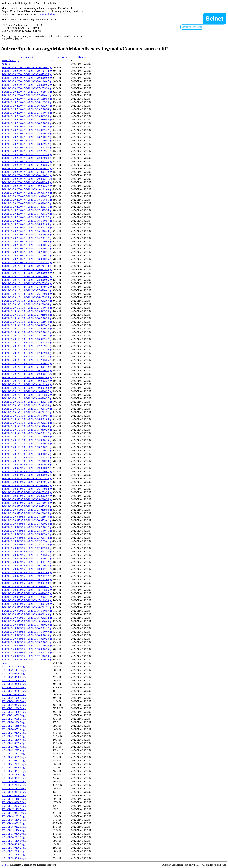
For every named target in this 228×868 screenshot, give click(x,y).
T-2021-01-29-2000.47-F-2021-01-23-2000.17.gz (27, 137)
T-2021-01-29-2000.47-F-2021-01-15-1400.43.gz (27, 231)
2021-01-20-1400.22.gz (14, 775)
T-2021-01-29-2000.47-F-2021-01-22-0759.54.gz (27, 158)
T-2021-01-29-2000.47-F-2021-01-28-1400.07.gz (27, 81)
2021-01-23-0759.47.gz (14, 743)
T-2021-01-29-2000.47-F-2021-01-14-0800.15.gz (27, 245)
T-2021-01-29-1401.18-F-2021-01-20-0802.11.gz (27, 374)
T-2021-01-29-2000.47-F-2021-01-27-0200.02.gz (27, 95)
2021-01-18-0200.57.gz (14, 802)
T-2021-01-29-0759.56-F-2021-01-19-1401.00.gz (27, 579)
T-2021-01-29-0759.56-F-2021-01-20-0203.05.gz (27, 572)
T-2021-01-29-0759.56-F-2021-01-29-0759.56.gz (27, 464)
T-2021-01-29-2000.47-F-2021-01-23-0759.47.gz (27, 144)
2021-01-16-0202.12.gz (14, 827)
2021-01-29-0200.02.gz (14, 677)
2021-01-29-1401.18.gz (14, 670)
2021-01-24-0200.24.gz (14, 733)
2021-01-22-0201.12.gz (14, 761)
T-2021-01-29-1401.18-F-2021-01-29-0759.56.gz (27, 269)
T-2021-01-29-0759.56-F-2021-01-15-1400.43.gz (27, 621)
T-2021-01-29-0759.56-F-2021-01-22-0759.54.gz (27, 548)
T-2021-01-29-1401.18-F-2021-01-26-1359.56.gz (27, 297)
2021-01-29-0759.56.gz (14, 673)
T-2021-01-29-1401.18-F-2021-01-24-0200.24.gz (27, 329)
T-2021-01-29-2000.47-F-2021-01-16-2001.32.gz (27, 217)
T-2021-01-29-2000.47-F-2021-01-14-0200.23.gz (27, 249)
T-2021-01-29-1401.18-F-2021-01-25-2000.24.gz (27, 304)
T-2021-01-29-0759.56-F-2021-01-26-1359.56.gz (27, 492)
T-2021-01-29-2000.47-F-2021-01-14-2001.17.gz (27, 238)
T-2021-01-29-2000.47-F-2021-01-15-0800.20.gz (27, 235)
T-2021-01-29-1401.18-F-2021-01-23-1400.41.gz (27, 336)
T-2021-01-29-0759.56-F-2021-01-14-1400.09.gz (27, 632)
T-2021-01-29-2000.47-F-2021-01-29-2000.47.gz (27, 67)
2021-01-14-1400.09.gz (14, 841)
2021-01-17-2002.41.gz (14, 806)
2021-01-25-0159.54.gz (14, 719)
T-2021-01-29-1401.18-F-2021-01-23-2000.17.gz (27, 332)
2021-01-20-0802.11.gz (14, 778)
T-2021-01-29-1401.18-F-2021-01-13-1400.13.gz (27, 451)
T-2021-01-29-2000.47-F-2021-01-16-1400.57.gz (27, 221)
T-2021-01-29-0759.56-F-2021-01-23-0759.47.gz (27, 534)
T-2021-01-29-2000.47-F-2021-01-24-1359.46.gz (27, 127)
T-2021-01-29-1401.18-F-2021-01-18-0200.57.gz (27, 398)
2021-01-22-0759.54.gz (14, 757)
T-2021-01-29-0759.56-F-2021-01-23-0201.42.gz (27, 538)
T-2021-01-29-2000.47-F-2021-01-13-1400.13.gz (27, 255)
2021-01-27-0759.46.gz (14, 691)
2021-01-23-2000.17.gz (14, 736)
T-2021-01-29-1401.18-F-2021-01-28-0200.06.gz (27, 280)
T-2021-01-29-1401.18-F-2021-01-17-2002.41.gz (27, 402)
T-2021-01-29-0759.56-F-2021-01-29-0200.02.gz (27, 468)
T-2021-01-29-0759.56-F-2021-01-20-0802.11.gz (27, 569)
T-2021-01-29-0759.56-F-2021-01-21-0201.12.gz (27, 562)
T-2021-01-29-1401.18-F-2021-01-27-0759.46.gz (27, 287)
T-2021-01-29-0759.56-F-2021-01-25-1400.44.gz (27, 503)
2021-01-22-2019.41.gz (14, 750)
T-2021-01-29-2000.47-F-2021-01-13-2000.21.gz (27, 252)
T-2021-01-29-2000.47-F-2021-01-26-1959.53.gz (27, 99)
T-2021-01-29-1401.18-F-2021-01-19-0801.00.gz (27, 388)
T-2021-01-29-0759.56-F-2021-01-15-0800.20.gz (27, 625)
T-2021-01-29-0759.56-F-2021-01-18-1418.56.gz (27, 590)
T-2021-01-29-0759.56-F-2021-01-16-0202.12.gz (27, 618)
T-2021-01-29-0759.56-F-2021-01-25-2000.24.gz (27, 499)
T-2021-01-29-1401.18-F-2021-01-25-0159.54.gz (27, 315)
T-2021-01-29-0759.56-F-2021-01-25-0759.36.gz (27, 506)
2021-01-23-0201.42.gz (14, 747)
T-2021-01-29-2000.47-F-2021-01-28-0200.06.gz (27, 85)
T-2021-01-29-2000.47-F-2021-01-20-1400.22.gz (27, 175)
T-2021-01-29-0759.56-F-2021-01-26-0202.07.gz (27, 496)
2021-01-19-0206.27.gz (14, 795)
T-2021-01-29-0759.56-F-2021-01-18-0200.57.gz (27, 593)
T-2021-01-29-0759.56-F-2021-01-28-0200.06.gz (27, 475)
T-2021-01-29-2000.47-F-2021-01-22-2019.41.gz (27, 151)
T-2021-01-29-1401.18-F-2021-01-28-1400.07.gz (27, 276)
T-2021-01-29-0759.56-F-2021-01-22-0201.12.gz (27, 552)
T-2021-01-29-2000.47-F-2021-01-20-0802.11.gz (27, 179)
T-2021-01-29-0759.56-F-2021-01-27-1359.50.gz (27, 478)
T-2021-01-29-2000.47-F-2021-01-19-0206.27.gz (27, 196)
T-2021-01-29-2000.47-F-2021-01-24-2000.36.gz (27, 123)
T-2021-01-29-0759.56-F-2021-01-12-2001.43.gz (27, 653)
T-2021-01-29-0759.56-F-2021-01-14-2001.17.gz (27, 628)
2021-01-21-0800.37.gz (14, 768)
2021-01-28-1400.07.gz (14, 680)
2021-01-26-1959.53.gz (14, 698)
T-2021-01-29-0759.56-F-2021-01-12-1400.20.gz (27, 656)
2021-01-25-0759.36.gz (14, 715)
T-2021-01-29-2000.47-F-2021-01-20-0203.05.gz (27, 182)
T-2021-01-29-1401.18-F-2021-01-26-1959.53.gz (27, 294)
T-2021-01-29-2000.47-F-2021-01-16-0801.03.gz (27, 224)
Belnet (5, 865)
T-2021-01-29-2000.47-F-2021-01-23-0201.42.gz (27, 147)
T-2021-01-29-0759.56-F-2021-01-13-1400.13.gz (27, 646)
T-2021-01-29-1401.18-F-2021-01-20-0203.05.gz (27, 377)
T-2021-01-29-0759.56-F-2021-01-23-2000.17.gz (27, 527)
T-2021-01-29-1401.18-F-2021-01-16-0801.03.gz (27, 419)
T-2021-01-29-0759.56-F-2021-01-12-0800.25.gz (27, 660)
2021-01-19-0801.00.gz (14, 792)
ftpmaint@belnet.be (48, 14)
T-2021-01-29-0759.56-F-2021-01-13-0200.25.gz (27, 649)
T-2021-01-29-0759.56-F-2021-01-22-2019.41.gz (27, 541)
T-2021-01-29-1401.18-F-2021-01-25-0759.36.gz (27, 311)
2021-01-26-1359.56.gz (14, 701)
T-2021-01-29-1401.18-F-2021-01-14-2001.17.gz (27, 433)
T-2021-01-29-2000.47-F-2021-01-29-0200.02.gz (27, 78)
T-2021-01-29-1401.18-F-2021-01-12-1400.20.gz (27, 461)
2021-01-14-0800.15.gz (14, 844)
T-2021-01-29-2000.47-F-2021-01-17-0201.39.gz (27, 214)
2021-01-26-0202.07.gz (14, 705)
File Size (60, 57)
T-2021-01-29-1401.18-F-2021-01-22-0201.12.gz (27, 356)
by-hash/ (6, 64)
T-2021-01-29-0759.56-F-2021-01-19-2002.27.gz (27, 576)
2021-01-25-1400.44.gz (14, 712)
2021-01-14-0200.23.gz (14, 848)
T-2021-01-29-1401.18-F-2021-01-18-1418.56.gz (27, 395)
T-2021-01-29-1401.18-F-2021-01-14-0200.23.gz (27, 444)
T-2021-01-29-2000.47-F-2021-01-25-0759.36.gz (27, 116)
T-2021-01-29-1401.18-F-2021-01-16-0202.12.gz (27, 423)
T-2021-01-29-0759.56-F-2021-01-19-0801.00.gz (27, 583)
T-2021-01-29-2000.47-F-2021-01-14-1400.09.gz (27, 242)
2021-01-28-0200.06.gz (14, 684)
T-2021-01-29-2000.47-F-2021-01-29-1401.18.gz (27, 71)
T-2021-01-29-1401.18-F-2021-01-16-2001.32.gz (27, 412)
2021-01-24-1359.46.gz (14, 726)
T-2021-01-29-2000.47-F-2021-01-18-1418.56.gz (27, 200)
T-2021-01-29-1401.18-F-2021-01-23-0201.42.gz (27, 343)
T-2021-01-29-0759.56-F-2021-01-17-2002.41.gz (27, 597)
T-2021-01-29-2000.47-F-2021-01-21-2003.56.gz (27, 165)
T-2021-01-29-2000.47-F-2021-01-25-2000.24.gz (27, 109)
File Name (25, 57)
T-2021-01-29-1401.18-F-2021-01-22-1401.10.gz (27, 350)
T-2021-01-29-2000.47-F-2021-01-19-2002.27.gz (27, 186)
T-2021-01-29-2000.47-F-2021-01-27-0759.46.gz (27, 92)
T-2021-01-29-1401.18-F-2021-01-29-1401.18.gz (27, 266)
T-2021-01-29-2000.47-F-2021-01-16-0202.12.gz (27, 228)
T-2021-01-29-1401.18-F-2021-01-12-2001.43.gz (27, 458)
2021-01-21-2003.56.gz (14, 764)
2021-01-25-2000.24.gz (14, 708)
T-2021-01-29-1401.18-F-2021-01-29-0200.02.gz (27, 273)
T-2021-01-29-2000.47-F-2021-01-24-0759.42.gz (27, 130)
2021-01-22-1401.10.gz (14, 754)
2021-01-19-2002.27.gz (14, 785)
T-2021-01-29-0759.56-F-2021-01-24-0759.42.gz (27, 520)
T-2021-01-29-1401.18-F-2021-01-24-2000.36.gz (27, 318)
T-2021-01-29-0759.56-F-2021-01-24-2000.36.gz (27, 513)
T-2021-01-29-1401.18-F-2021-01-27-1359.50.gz (27, 283)
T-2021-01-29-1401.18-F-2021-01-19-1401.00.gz (27, 384)
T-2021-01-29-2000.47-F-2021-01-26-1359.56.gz (27, 102)
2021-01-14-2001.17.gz (14, 837)
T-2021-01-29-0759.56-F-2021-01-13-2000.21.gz (27, 642)
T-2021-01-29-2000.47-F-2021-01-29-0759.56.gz (27, 74)
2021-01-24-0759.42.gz (14, 729)
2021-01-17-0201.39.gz (14, 813)
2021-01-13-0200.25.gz (14, 858)
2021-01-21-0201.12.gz (14, 771)
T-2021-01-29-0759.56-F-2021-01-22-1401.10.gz (27, 545)
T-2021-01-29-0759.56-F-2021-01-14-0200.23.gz (27, 639)
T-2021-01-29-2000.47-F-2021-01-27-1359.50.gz (27, 88)
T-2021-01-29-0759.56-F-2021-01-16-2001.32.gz (27, 607)
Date (81, 57)
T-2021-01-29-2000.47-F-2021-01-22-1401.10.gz (27, 154)
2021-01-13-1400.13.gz (14, 855)
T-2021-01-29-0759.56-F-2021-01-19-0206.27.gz (27, 586)
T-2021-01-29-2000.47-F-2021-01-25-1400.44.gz (27, 113)
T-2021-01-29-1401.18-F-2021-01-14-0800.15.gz (27, 440)
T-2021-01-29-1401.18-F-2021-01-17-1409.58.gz (27, 405)
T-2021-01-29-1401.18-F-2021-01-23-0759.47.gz (27, 339)
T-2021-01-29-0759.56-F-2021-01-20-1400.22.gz (27, 565)
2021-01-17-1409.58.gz (14, 809)
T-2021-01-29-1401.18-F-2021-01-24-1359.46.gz (27, 322)
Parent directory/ (10, 60)
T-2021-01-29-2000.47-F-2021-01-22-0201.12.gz (27, 161)
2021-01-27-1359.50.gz (14, 687)
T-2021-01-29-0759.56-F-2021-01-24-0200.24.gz (27, 524)
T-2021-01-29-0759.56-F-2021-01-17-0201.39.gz (27, 604)
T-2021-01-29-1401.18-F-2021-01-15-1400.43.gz (27, 426)
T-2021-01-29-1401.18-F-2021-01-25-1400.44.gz (27, 308)
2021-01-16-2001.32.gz (14, 816)
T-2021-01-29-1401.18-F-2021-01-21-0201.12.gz (27, 367)
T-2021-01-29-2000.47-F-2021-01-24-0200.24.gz (27, 134)
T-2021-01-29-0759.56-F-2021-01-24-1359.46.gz (27, 517)
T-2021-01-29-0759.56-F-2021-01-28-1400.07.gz (27, 471)
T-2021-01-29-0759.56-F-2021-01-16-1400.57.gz (27, 611)
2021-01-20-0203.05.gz (14, 781)
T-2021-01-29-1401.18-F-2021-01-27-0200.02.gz (27, 290)
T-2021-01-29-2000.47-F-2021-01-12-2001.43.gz (27, 262)
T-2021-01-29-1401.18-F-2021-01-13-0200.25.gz (27, 454)
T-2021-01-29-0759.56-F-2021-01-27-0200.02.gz (27, 485)
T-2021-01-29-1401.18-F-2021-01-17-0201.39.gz (27, 409)
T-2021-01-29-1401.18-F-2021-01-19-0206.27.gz (27, 391)
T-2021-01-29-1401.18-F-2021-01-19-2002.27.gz (27, 381)
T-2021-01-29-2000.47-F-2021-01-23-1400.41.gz (27, 141)
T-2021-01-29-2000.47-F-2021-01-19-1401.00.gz (27, 189)
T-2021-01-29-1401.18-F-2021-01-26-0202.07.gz (27, 301)
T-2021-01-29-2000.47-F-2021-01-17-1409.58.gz (27, 210)
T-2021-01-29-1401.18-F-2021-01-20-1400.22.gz (27, 370)
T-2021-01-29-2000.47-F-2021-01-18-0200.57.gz (27, 203)
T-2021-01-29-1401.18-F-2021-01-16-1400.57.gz (27, 416)
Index (5, 663)
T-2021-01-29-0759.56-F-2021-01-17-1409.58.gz (27, 600)
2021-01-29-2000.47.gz (14, 667)
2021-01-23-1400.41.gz (14, 740)
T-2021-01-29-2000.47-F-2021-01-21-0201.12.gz (27, 172)
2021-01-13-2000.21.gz (14, 851)
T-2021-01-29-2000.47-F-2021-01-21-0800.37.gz (27, 168)
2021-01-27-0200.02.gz (14, 694)
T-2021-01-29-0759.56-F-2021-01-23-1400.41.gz (27, 531)
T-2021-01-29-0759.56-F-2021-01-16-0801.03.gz (27, 614)
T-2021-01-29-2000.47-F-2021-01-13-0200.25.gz (27, 259)
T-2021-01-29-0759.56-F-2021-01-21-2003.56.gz (27, 555)
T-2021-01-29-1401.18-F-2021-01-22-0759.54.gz (27, 353)
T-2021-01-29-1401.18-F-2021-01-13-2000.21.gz (27, 447)
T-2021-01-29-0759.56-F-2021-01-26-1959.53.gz (27, 489)
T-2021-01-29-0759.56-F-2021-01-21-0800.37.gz (27, 559)
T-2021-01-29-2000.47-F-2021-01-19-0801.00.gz (27, 193)
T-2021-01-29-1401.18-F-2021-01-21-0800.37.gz (27, 363)
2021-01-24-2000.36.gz (14, 722)
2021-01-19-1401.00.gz (14, 788)
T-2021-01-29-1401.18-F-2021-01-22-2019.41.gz (27, 346)
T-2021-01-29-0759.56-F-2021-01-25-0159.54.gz (27, 510)
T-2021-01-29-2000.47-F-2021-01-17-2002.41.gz (27, 207)
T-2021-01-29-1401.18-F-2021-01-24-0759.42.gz (27, 325)
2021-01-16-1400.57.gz (14, 820)
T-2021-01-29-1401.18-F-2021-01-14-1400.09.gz (27, 437)
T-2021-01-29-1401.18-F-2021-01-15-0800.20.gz (27, 430)
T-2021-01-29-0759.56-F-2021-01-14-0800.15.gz (27, 635)
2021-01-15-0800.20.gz (14, 834)
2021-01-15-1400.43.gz (14, 830)
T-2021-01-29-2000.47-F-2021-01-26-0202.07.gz (27, 106)
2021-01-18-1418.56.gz (14, 799)
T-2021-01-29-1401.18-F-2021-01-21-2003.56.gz (27, 360)
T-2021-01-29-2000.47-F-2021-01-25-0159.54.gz (27, 120)
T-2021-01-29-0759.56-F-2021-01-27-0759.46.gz (27, 482)
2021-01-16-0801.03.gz (14, 823)
